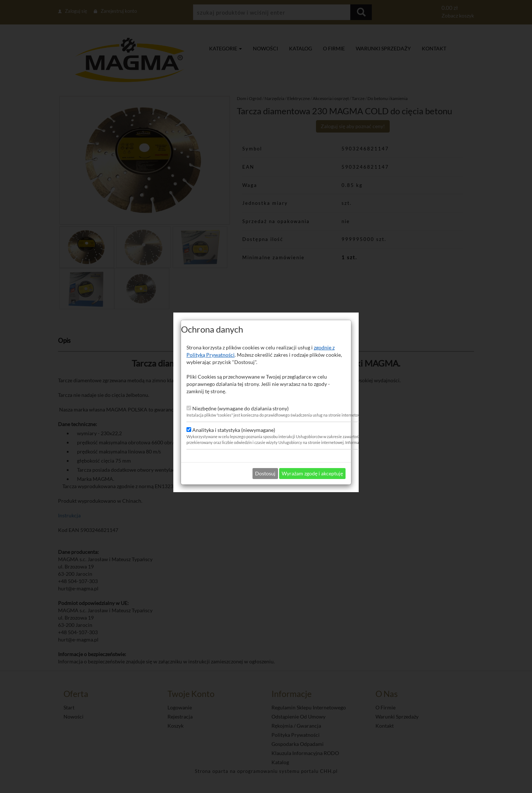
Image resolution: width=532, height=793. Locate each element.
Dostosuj (265, 444)
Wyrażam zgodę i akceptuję (312, 444)
